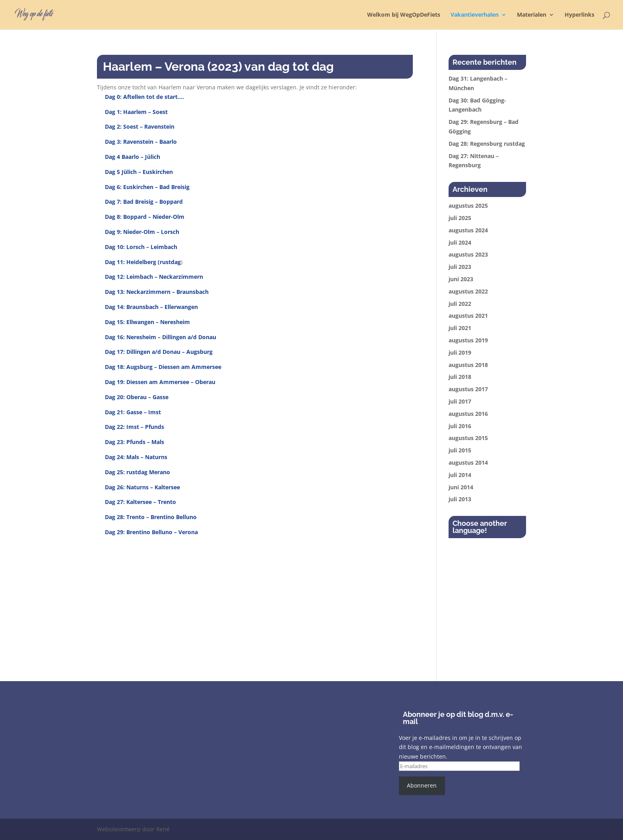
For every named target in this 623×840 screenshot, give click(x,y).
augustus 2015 (468, 438)
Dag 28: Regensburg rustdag (487, 144)
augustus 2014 (468, 462)
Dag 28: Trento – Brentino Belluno (151, 517)
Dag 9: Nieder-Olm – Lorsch (142, 232)
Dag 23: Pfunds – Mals (134, 442)
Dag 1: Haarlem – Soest (136, 112)
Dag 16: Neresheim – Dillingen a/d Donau (161, 337)
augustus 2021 (468, 316)
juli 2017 (460, 401)
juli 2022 (460, 304)
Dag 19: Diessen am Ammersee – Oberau (160, 382)
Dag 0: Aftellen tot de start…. (144, 97)
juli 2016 (460, 426)
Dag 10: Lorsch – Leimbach (141, 247)
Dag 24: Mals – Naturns (136, 457)
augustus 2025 (468, 206)
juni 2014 (461, 487)
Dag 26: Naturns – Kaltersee (142, 487)
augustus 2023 (468, 254)
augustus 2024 (468, 230)
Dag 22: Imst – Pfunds (134, 427)
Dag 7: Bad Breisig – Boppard (144, 202)
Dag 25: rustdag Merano (137, 472)
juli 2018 (460, 377)
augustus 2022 (468, 291)
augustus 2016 (468, 414)
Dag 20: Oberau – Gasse (137, 397)
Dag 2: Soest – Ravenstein (140, 126)
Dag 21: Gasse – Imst (133, 412)
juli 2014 (460, 475)
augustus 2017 (468, 389)
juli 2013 (460, 499)
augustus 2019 (468, 340)
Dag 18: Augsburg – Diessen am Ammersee (163, 367)
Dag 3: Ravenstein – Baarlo (141, 142)
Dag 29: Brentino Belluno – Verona (151, 532)
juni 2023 (461, 279)
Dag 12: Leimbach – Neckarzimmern (154, 277)
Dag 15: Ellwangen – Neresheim (147, 322)
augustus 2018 (468, 365)
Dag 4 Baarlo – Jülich (133, 157)
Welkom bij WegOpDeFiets (404, 15)
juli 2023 (460, 267)
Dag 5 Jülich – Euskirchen (139, 172)
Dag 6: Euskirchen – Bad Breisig (147, 187)
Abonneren (422, 785)
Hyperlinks (579, 15)
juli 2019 (460, 352)
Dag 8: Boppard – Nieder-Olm (145, 217)
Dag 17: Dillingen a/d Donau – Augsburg (159, 352)
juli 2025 (460, 218)
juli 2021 (460, 328)
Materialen (532, 15)
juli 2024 (460, 242)
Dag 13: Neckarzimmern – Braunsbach (157, 292)
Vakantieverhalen (475, 15)
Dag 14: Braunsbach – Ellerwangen (151, 307)
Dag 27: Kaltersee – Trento (140, 502)
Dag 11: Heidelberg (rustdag (143, 262)
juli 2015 (460, 450)
